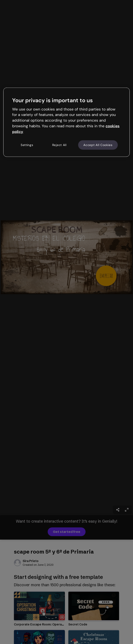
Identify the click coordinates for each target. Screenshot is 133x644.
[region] (66, 122)
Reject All (59, 145)
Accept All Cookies (98, 145)
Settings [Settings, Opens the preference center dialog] (27, 145)
